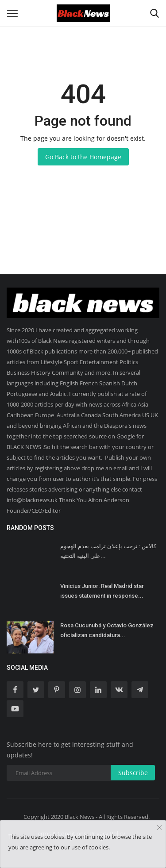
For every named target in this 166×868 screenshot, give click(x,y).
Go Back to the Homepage (83, 157)
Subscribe (133, 773)
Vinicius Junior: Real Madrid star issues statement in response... (102, 591)
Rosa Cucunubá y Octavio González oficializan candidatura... (107, 630)
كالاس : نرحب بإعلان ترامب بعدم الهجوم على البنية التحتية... (108, 551)
